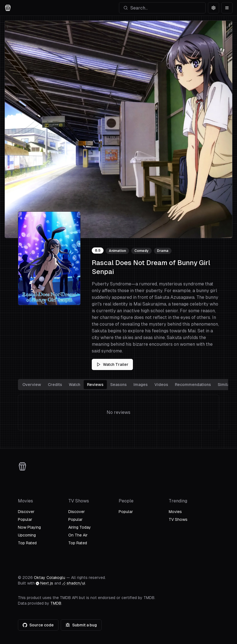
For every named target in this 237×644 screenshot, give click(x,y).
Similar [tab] (224, 385)
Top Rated (27, 543)
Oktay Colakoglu (50, 578)
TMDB (56, 603)
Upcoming (27, 535)
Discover (26, 512)
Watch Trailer (112, 364)
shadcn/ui (74, 583)
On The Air (78, 535)
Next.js (44, 583)
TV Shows (178, 519)
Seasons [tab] (119, 385)
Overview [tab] (32, 385)
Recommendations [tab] (193, 385)
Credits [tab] (55, 385)
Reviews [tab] (95, 385)
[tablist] (127, 385)
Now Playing (29, 527)
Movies (175, 512)
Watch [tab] (75, 385)
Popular (25, 519)
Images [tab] (141, 385)
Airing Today (80, 527)
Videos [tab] (161, 385)
